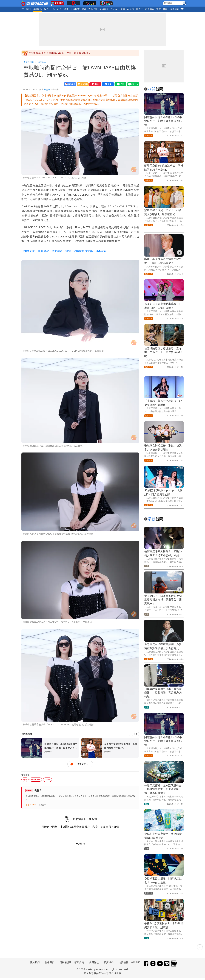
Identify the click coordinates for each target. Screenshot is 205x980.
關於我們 (35, 962)
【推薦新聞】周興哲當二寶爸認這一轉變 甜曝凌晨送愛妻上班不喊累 (64, 251)
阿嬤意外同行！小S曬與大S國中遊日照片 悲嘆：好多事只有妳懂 (163, 121)
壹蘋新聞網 (29, 62)
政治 (46, 9)
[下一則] (137, 734)
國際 (66, 9)
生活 (53, 9)
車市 (159, 9)
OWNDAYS (36, 780)
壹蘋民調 (93, 9)
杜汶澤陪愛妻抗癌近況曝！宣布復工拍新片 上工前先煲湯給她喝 (163, 352)
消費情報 (124, 962)
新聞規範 (79, 962)
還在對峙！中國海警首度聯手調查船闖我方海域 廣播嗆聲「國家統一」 (163, 600)
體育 (84, 9)
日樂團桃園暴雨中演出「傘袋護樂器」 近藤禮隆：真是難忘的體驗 (163, 693)
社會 (60, 9)
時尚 (25, 780)
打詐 (165, 9)
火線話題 (104, 9)
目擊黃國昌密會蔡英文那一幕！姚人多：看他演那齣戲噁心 (62, 53)
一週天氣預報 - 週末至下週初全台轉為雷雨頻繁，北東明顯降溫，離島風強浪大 (163, 789)
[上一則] (131, 734)
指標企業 (174, 9)
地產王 (140, 9)
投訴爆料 (109, 962)
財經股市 (75, 9)
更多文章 (42, 805)
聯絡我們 (50, 962)
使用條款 (94, 962)
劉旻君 (47, 89)
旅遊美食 (150, 9)
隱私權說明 (65, 962)
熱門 (28, 9)
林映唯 (47, 780)
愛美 (123, 9)
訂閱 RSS (31, 805)
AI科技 (131, 9)
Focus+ (115, 9)
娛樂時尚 (37, 9)
